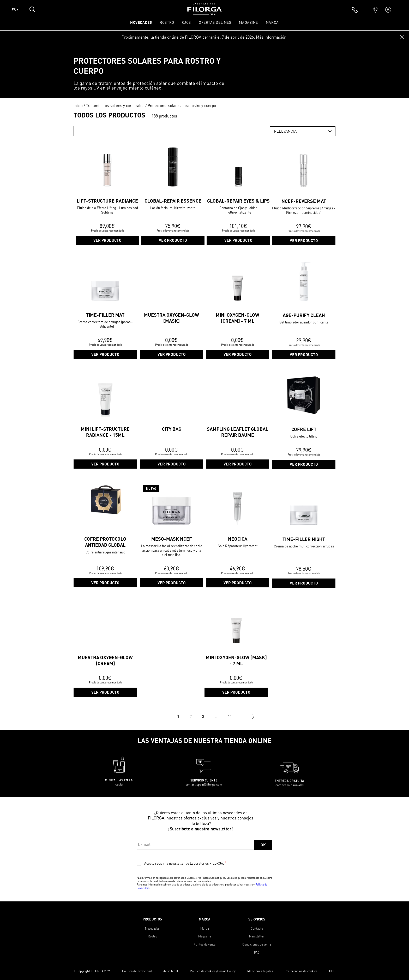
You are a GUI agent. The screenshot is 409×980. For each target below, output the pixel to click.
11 (230, 716)
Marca (272, 22)
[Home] (204, 13)
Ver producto (107, 266)
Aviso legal (171, 971)
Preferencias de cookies (301, 971)
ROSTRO (167, 22)
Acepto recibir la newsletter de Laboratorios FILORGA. (185, 863)
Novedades (152, 928)
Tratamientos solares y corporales (115, 105)
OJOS (187, 22)
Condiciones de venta (257, 944)
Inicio (78, 105)
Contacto (257, 928)
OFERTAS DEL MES (215, 22)
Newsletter (257, 936)
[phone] (355, 10)
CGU (332, 971)
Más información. (272, 37)
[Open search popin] (32, 9)
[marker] (375, 10)
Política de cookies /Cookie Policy (213, 971)
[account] (388, 10)
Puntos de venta (204, 944)
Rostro (152, 936)
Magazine (248, 22)
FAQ (257, 952)
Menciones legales (260, 971)
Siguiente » (253, 717)
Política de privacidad (137, 971)
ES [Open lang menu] (15, 10)
